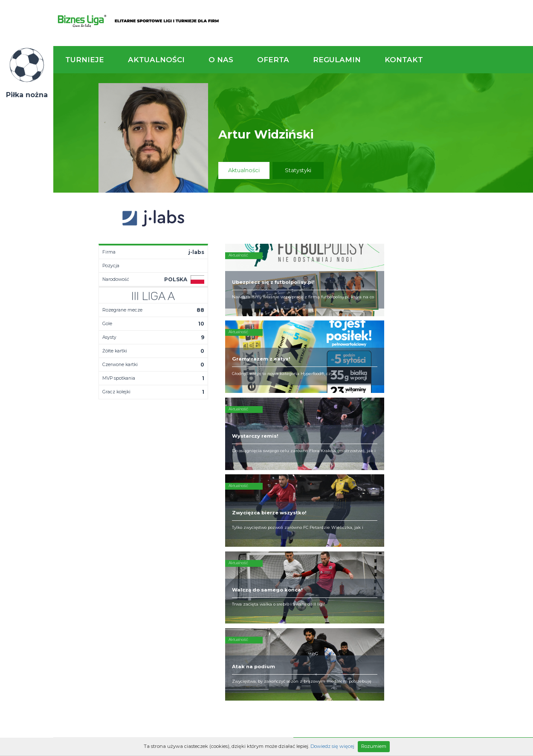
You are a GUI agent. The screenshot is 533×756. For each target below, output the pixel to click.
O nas (221, 60)
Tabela (186, 541)
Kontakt (404, 60)
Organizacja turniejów (346, 534)
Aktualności (156, 60)
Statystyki (298, 170)
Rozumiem (374, 746)
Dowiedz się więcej (332, 746)
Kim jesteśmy (264, 528)
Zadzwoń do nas (370, 481)
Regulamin (337, 60)
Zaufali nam (263, 534)
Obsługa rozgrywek (273, 548)
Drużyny (187, 548)
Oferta (273, 60)
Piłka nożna (27, 95)
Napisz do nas (490, 481)
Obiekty (257, 541)
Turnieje (85, 60)
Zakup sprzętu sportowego (336, 545)
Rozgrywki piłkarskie (345, 528)
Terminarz (190, 534)
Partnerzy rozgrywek (293, 601)
